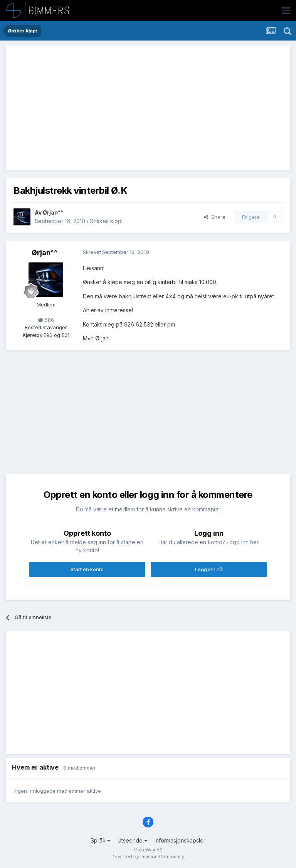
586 (46, 320)
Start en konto (87, 569)
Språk (100, 840)
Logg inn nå (209, 569)
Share (215, 217)
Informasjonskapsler (180, 840)
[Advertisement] (104, 108)
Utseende (132, 840)
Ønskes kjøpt (106, 221)
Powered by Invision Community (148, 857)
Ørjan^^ (53, 212)
